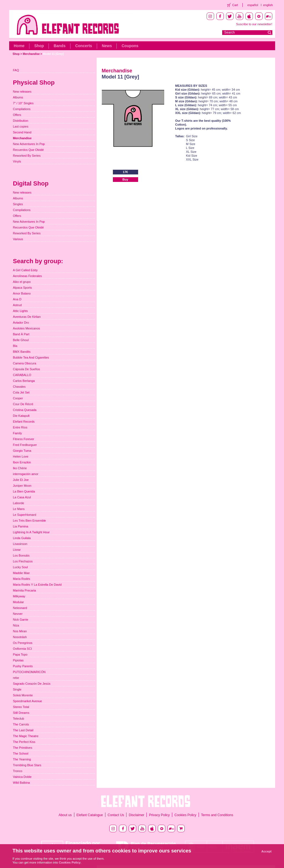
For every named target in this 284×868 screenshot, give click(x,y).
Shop (39, 46)
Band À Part (21, 334)
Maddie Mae (21, 573)
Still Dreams (21, 713)
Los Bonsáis (21, 555)
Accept (266, 851)
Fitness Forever (24, 439)
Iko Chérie (20, 468)
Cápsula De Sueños (27, 369)
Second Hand (22, 132)
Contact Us (116, 815)
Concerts (84, 46)
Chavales (19, 387)
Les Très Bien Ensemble (30, 521)
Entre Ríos (20, 427)
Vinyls (17, 161)
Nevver (18, 614)
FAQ (16, 70)
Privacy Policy (159, 815)
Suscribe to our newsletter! (254, 24)
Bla (15, 346)
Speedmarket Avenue (28, 701)
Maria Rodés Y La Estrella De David (37, 585)
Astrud (17, 305)
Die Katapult (21, 416)
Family (17, 433)
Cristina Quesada (25, 410)
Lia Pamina (21, 526)
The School (21, 753)
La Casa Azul (22, 497)
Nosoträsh (20, 637)
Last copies (21, 126)
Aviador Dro (21, 323)
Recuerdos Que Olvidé (28, 150)
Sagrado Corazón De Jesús (32, 684)
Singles (18, 204)
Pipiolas (18, 660)
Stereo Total (21, 707)
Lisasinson (20, 544)
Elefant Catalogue (90, 815)
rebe (16, 678)
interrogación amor (26, 474)
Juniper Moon (22, 486)
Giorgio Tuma (22, 451)
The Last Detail (23, 730)
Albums (18, 97)
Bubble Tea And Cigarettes (31, 357)
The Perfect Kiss (24, 742)
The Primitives (23, 748)
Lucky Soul (21, 567)
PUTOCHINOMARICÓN (29, 672)
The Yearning (22, 759)
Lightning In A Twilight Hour (31, 532)
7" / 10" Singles (23, 103)
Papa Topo (20, 654)
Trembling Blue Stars (27, 765)
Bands (59, 46)
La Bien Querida (24, 491)
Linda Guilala (22, 538)
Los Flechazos (23, 561)
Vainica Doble (22, 777)
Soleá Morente (23, 695)
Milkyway (19, 596)
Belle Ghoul (21, 340)
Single (17, 689)
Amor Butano (22, 293)
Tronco (18, 771)
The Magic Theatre (26, 736)
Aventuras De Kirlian (27, 317)
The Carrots (21, 724)
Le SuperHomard (25, 515)
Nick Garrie (21, 620)
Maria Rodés (22, 579)
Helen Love (21, 456)
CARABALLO (22, 375)
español (253, 5)
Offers (17, 115)
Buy (125, 179)
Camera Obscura (25, 363)
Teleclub (19, 719)
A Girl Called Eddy (25, 270)
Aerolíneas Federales (28, 276)
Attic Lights (21, 311)
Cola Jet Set (21, 392)
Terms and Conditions (217, 815)
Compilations (22, 109)
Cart (235, 5)
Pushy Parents (23, 666)
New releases (22, 92)
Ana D (17, 299)
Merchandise (31, 54)
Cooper (18, 398)
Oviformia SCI (22, 649)
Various (18, 239)
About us (65, 815)
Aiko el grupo (22, 282)
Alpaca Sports (22, 288)
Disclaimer (136, 815)
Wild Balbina (21, 783)
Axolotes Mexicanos (27, 328)
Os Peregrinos (23, 643)
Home (19, 46)
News (107, 46)
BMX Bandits (22, 352)
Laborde (19, 503)
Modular (19, 602)
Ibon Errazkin (22, 462)
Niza (16, 625)
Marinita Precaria (25, 590)
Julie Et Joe (21, 480)
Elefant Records (24, 422)
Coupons (130, 46)
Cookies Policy (185, 815)
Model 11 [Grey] (53, 54)
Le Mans (19, 509)
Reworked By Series (27, 156)
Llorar (17, 550)
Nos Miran (20, 631)
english (268, 5)
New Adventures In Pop (29, 144)
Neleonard (20, 608)
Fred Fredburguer (25, 445)
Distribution (21, 121)
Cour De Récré (23, 404)
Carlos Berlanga (24, 381)
